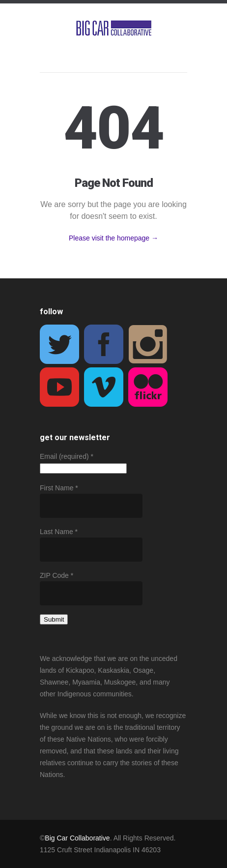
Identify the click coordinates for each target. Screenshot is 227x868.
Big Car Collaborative (77, 838)
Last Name (59, 532)
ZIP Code (57, 575)
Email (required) (67, 456)
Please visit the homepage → (113, 238)
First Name (59, 488)
